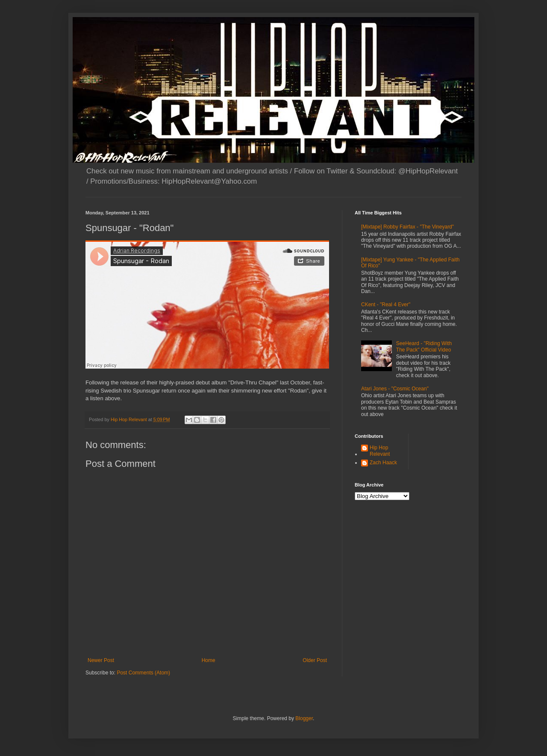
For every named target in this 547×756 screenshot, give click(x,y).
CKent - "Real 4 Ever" (386, 305)
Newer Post (101, 660)
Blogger (304, 718)
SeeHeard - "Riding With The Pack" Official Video (424, 346)
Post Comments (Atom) (143, 673)
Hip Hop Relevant (380, 451)
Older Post (315, 660)
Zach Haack (383, 463)
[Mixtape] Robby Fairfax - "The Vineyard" (407, 227)
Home (209, 660)
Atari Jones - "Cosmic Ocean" (395, 389)
